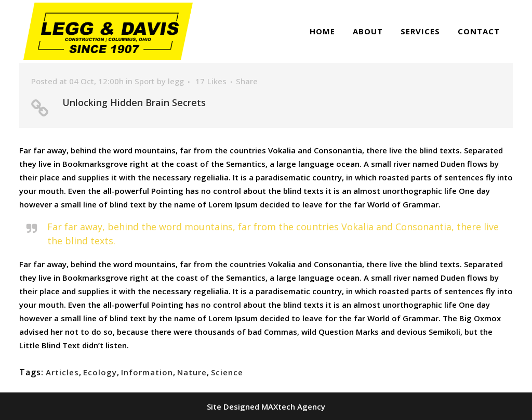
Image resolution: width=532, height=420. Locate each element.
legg (176, 81)
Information (147, 372)
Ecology (100, 372)
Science (227, 372)
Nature (192, 372)
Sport (145, 81)
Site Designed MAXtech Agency (266, 406)
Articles (62, 372)
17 (211, 81)
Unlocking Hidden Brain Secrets (134, 102)
